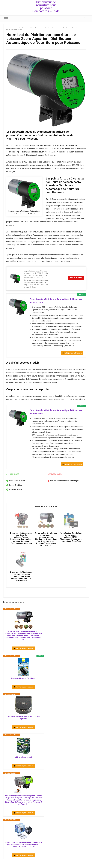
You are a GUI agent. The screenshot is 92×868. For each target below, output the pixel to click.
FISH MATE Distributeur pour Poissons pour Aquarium (23, 722)
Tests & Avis (17, 28)
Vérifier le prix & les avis (73, 353)
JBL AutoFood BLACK (24, 761)
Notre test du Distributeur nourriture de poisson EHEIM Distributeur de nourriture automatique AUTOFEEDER (21, 579)
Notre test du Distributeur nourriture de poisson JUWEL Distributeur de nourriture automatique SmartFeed (71, 539)
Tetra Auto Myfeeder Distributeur (24, 682)
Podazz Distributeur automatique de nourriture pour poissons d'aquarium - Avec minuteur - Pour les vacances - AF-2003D (24, 849)
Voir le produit (76, 278)
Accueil (9, 28)
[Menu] (6, 19)
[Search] (85, 19)
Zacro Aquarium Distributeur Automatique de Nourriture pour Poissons (56, 301)
